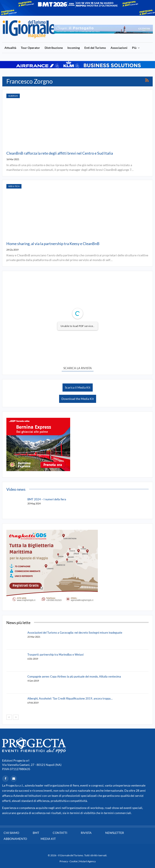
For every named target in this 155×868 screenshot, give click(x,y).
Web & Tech (14, 186)
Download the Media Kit (78, 399)
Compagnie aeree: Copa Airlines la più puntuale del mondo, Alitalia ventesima (74, 676)
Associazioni (119, 48)
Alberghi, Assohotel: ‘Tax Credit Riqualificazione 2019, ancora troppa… (70, 698)
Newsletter (115, 833)
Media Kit (48, 839)
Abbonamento (15, 839)
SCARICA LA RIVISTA (78, 368)
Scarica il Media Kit (78, 387)
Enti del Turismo (95, 48)
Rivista (86, 833)
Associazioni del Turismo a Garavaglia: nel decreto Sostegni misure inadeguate (75, 633)
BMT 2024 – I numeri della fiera (47, 499)
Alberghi (13, 96)
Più (134, 48)
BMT (36, 833)
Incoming (74, 48)
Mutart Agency (87, 861)
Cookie (73, 861)
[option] (103, 29)
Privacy (64, 861)
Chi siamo (11, 833)
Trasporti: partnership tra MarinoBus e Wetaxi (55, 655)
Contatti (60, 833)
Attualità (10, 48)
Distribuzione (54, 48)
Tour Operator (30, 48)
